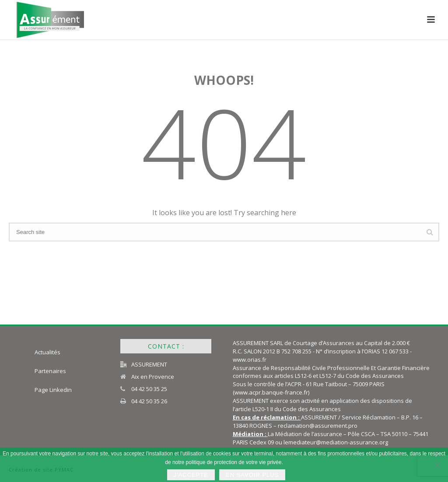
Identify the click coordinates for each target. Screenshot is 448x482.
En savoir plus (252, 475)
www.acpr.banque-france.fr (271, 392)
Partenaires (50, 371)
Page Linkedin (53, 390)
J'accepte (191, 475)
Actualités (47, 352)
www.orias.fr (250, 360)
